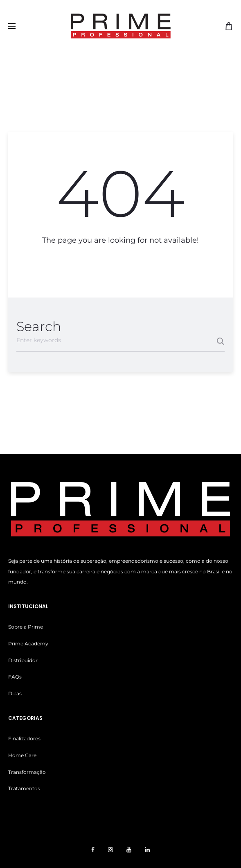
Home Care (22, 755)
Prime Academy (28, 644)
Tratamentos (24, 788)
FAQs (15, 677)
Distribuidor (23, 660)
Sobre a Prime (26, 627)
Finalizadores (24, 738)
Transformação (27, 772)
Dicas (15, 693)
